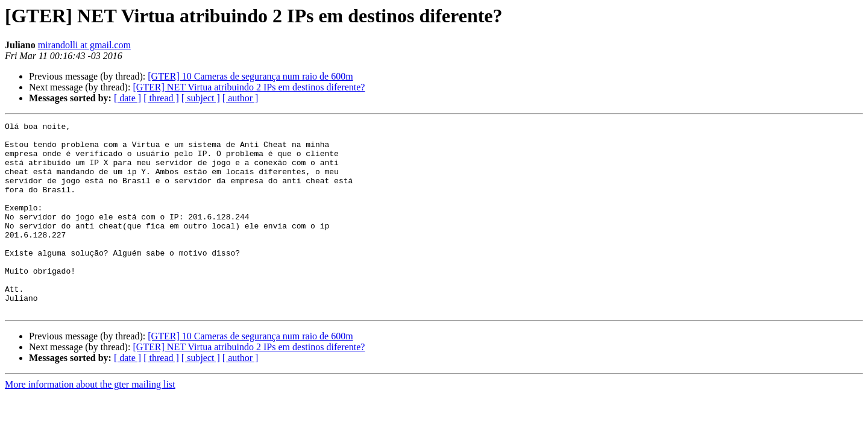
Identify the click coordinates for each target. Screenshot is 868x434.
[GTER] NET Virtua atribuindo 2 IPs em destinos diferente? (249, 87)
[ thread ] (161, 98)
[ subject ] (201, 98)
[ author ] (241, 98)
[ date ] (127, 98)
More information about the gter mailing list (90, 422)
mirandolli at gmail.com (84, 45)
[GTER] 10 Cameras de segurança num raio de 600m (250, 76)
